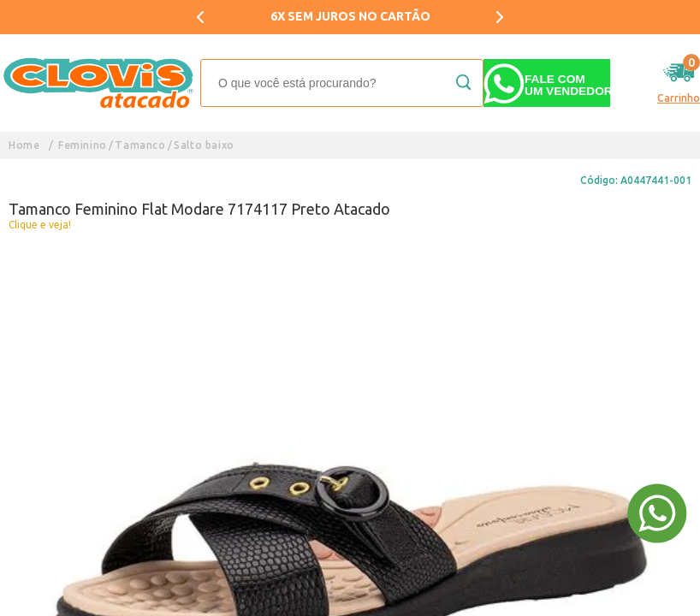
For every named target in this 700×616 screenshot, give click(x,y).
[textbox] (342, 83)
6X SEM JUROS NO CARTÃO (350, 16)
